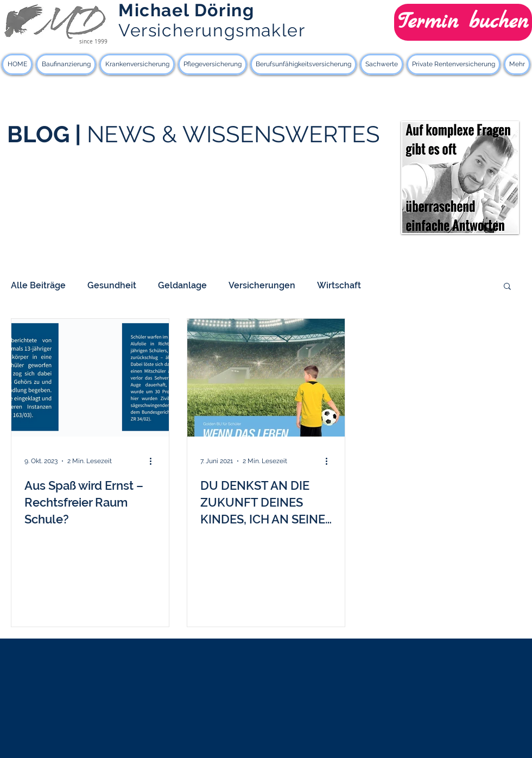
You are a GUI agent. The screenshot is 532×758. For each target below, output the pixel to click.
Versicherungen (262, 285)
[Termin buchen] (463, 22)
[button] (507, 287)
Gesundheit (112, 285)
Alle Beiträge (38, 285)
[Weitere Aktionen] (154, 461)
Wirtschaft (339, 285)
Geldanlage (182, 285)
